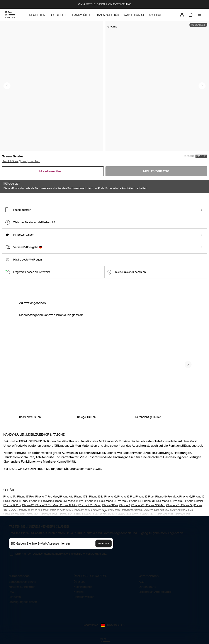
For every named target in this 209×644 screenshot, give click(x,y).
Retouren (15, 597)
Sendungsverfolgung (22, 582)
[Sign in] (182, 15)
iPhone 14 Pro (75, 501)
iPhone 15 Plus (18, 501)
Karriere (79, 592)
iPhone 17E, (81, 497)
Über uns (80, 582)
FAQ (11, 592)
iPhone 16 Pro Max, (167, 497)
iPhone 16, (111, 497)
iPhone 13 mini (194, 501)
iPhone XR (173, 505)
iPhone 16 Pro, (126, 497)
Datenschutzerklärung (93, 554)
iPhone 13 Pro (150, 501)
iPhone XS (138, 505)
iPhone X (186, 505)
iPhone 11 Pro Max (89, 505)
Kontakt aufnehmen (22, 587)
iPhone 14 (59, 501)
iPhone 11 (125, 505)
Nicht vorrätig (156, 171)
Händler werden (84, 597)
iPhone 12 (28, 505)
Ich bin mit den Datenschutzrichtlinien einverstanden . (61, 554)
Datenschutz (147, 587)
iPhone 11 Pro (110, 505)
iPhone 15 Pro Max (40, 501)
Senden (104, 543)
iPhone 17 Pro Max (47, 497)
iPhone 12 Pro (12, 505)
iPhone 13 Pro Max (172, 501)
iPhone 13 (135, 501)
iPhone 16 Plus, (145, 497)
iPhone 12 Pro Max (46, 505)
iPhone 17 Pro (25, 497)
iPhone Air (66, 497)
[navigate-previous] (188, 365)
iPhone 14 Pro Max (116, 501)
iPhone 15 (185, 497)
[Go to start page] (10, 15)
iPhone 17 (9, 497)
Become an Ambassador (155, 592)
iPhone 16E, (96, 497)
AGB (142, 582)
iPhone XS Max (155, 505)
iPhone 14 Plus (94, 501)
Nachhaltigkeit (83, 587)
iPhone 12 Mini (68, 505)
